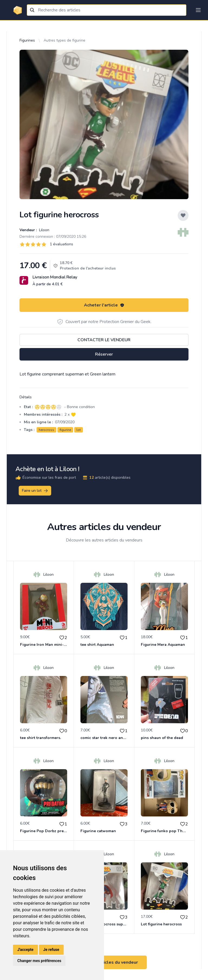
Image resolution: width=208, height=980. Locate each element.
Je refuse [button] (51, 950)
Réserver (104, 354)
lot (79, 430)
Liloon (44, 230)
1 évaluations (61, 244)
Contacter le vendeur (104, 340)
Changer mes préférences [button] (39, 961)
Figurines (27, 40)
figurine (65, 430)
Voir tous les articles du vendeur (104, 962)
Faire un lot (35, 491)
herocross (46, 430)
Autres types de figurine (64, 40)
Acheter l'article (104, 305)
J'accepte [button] (25, 950)
